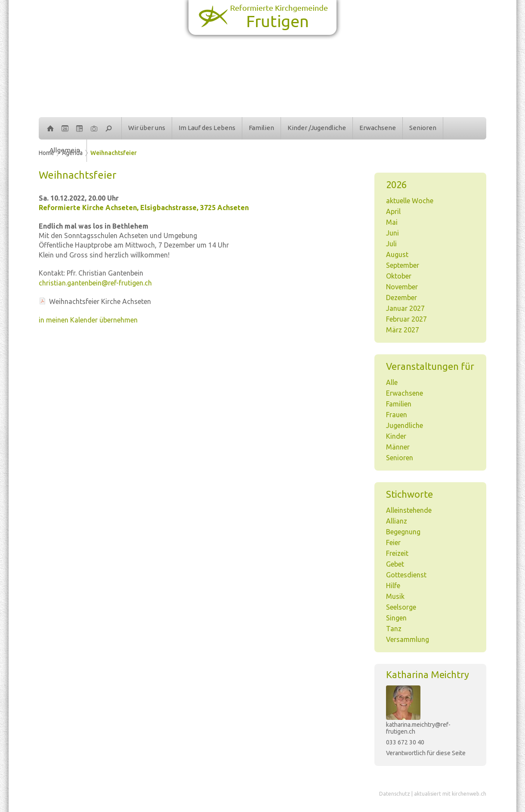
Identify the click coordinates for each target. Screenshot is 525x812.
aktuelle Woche (410, 201)
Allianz (397, 521)
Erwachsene (378, 128)
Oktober (399, 276)
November (402, 287)
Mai (392, 222)
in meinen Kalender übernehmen (88, 320)
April (393, 211)
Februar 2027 (406, 319)
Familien (261, 128)
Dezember (401, 298)
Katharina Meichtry (428, 674)
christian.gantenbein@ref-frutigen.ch (95, 283)
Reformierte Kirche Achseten (144, 208)
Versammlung (408, 639)
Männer (398, 447)
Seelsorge (401, 607)
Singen (396, 618)
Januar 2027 (405, 308)
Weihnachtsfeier (114, 153)
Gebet (395, 564)
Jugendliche (405, 425)
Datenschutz (395, 794)
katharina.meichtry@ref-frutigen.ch (418, 728)
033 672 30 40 (405, 742)
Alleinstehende (409, 510)
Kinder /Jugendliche (317, 128)
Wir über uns (147, 128)
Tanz (394, 629)
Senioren (423, 128)
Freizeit (397, 553)
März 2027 (403, 330)
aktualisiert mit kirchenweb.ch (450, 794)
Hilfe (393, 586)
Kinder (396, 436)
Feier (393, 542)
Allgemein (65, 150)
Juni (392, 233)
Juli (391, 244)
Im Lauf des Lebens (207, 128)
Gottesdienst (406, 575)
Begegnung (403, 532)
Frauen (397, 415)
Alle (392, 382)
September (403, 265)
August (397, 254)
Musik (395, 596)
